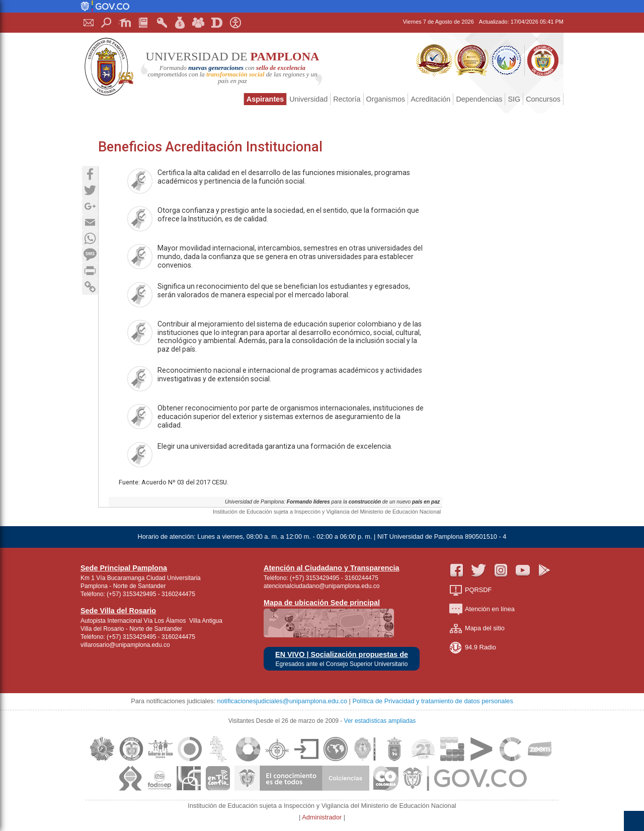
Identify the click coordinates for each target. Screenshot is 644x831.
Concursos (543, 99)
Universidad (308, 99)
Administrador (323, 817)
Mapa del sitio (477, 629)
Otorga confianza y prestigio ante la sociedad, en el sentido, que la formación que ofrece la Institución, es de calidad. (273, 219)
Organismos (386, 99)
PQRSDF (470, 590)
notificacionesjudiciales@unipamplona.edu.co (282, 701)
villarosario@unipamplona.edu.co (125, 645)
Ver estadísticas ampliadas (380, 721)
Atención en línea (482, 609)
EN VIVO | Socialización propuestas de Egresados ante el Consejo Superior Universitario (342, 659)
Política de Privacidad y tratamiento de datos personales (432, 701)
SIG (514, 99)
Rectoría (347, 99)
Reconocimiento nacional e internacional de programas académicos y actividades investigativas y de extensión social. (275, 379)
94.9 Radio (473, 648)
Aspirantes (265, 99)
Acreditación (430, 99)
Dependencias (479, 99)
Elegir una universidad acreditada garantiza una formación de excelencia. (260, 455)
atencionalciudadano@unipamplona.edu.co (321, 586)
